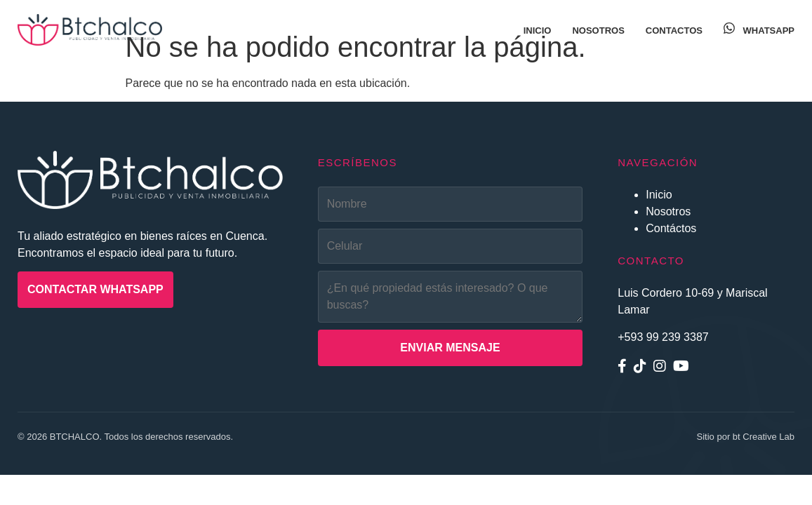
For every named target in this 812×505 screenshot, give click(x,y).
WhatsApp (759, 31)
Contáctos (671, 228)
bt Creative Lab (764, 437)
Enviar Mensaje (450, 348)
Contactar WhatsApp (95, 289)
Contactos (674, 31)
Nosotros (598, 31)
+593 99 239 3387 (663, 337)
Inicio (538, 31)
